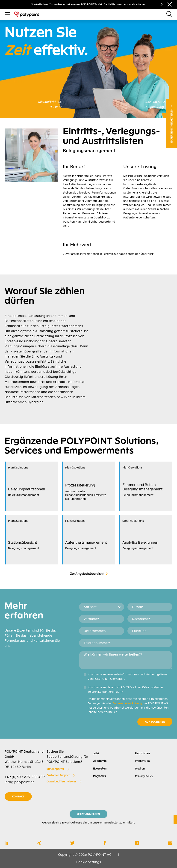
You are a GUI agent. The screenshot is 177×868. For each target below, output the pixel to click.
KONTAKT (18, 796)
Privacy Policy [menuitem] (144, 776)
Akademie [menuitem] (100, 761)
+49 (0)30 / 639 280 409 (25, 777)
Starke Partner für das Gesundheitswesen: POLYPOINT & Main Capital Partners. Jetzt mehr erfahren (88, 4)
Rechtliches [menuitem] (143, 753)
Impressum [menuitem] (142, 761)
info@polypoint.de (19, 782)
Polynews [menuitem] (99, 776)
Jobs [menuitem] (96, 753)
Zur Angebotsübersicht (87, 574)
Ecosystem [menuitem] (100, 769)
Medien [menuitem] (140, 769)
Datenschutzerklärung (127, 703)
